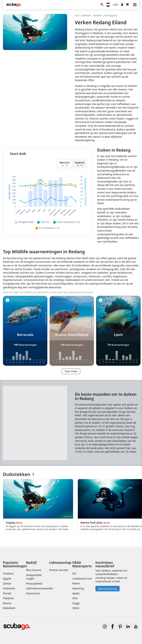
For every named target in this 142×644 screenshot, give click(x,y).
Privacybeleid (34, 584)
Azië (77, 15)
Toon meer (71, 371)
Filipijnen (8, 598)
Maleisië (86, 15)
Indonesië (9, 588)
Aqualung (78, 588)
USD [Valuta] (116, 5)
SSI (74, 574)
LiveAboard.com (82, 579)
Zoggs (76, 603)
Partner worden (59, 570)
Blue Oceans (34, 570)
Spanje (7, 583)
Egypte (7, 579)
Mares (76, 583)
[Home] (14, 5)
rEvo (75, 598)
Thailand (8, 574)
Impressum (33, 593)
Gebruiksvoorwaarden (40, 588)
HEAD (76, 608)
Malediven (9, 608)
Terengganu (111, 15)
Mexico (7, 603)
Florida (7, 593)
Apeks (76, 593)
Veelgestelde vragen (34, 577)
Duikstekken (19, 474)
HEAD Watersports (82, 564)
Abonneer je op (108, 589)
